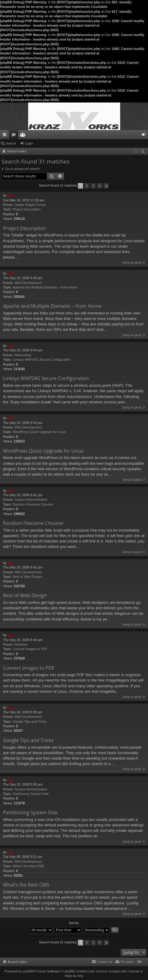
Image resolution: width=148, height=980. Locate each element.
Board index (18, 962)
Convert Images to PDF (30, 649)
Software (21, 644)
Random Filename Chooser (33, 504)
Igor (11, 195)
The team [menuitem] (127, 962)
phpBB (28, 971)
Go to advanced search (22, 169)
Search (11, 143)
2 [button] (87, 186)
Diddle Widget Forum (30, 205)
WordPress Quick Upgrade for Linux (39, 432)
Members (24, 136)
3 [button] (93, 186)
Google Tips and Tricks (30, 721)
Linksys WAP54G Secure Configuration (42, 360)
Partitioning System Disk (31, 794)
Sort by (74, 923)
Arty (81, 976)
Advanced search (60, 176)
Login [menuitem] (145, 136)
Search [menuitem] (143, 152)
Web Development (28, 283)
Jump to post (132, 262)
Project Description (27, 209)
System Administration (31, 500)
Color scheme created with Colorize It (115, 971)
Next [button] (106, 186)
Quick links (6, 136)
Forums (15, 136)
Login (29, 143)
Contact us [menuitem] (105, 962)
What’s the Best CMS (28, 866)
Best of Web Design (27, 577)
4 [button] (100, 186)
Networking (23, 355)
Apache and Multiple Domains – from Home (45, 287)
